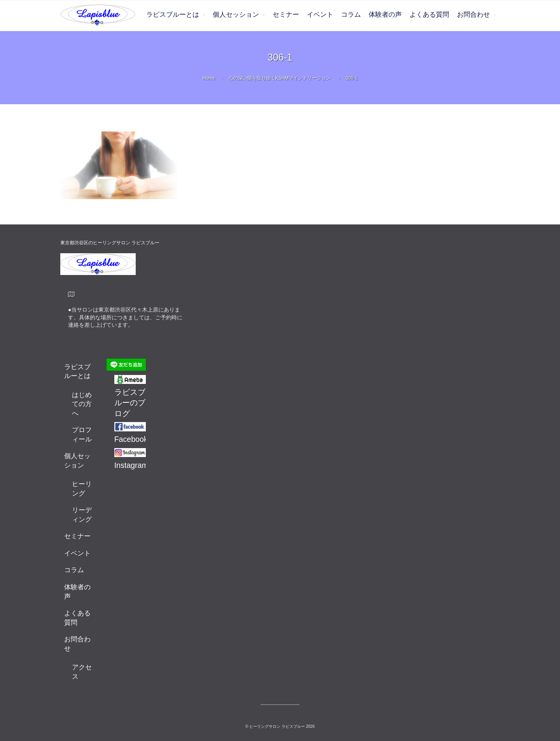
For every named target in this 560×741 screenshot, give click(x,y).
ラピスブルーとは (173, 15)
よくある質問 (429, 15)
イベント (320, 15)
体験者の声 (385, 15)
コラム (351, 15)
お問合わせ (473, 15)
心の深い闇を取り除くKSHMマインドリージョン (280, 78)
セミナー (286, 15)
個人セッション (236, 15)
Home (209, 78)
